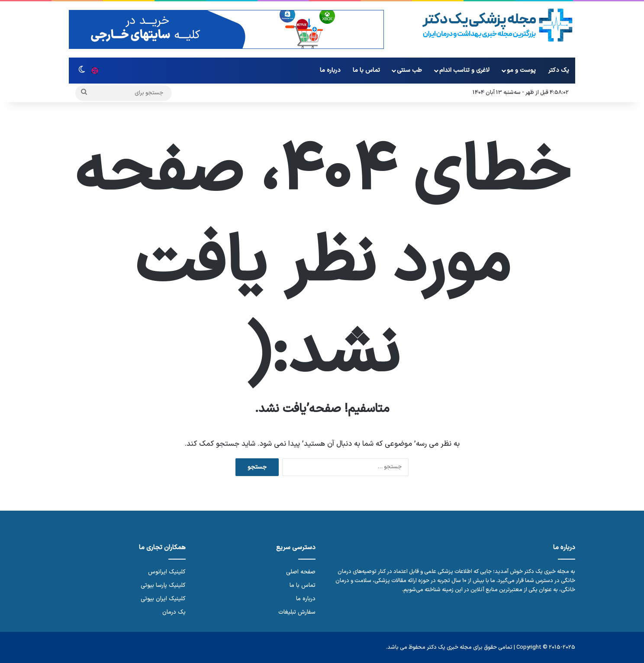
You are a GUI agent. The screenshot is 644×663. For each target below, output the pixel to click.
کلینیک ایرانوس (167, 572)
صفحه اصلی (301, 572)
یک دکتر (559, 70)
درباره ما (330, 70)
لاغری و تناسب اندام (464, 70)
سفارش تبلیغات (297, 612)
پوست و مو (521, 70)
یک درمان (174, 612)
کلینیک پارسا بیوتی (163, 585)
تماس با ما (366, 70)
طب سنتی (409, 70)
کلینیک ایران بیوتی (163, 599)
